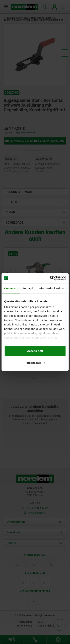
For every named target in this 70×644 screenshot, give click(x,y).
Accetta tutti (35, 351)
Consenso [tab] (11, 288)
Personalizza (35, 363)
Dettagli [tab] (28, 288)
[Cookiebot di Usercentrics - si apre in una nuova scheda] (50, 278)
